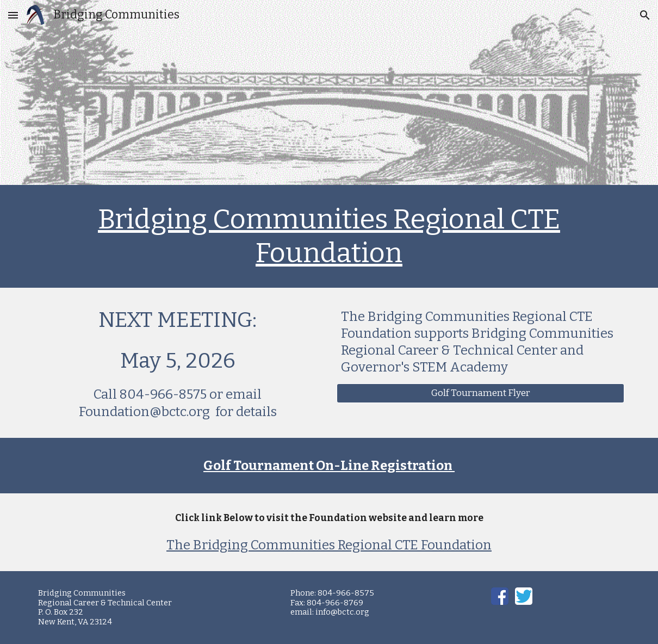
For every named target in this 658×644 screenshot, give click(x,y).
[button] (13, 15)
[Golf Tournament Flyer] (480, 394)
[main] (329, 236)
